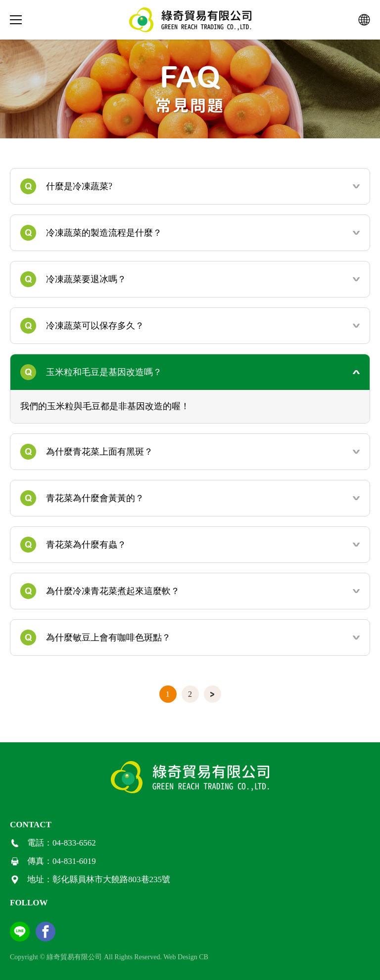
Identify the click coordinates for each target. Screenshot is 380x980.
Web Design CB (186, 957)
